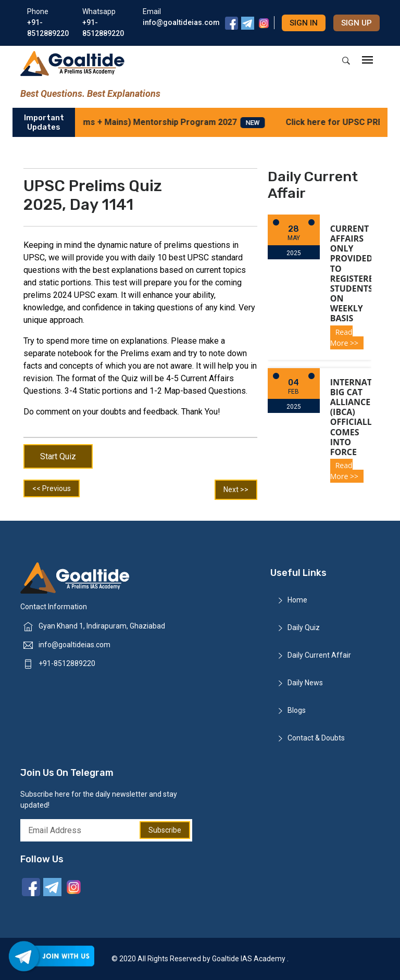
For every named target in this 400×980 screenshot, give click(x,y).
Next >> (236, 489)
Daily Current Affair (319, 655)
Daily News (305, 683)
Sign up (357, 23)
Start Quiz (58, 456)
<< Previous (52, 488)
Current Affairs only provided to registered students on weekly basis (355, 274)
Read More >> (344, 337)
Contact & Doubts (316, 738)
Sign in (304, 23)
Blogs (297, 710)
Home (297, 600)
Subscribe (165, 830)
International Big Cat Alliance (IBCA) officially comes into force (365, 417)
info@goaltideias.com (74, 645)
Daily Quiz (304, 627)
